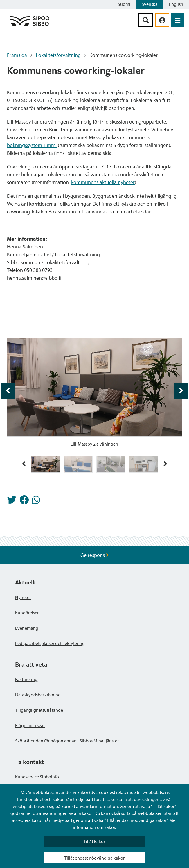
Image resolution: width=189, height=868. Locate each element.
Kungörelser (27, 613)
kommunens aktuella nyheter (103, 182)
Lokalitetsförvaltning (58, 55)
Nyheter (23, 597)
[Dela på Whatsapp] (36, 502)
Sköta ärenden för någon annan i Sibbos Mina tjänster (67, 741)
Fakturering (26, 679)
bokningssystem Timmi (32, 145)
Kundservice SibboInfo (37, 777)
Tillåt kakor (94, 841)
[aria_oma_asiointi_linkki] (162, 20)
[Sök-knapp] (146, 20)
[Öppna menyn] (178, 20)
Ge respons (94, 555)
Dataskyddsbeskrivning (38, 695)
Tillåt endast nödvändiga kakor (94, 858)
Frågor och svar (30, 725)
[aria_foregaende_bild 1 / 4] (8, 391)
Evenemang (27, 628)
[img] (46, 464)
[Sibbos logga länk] (30, 25)
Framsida (17, 55)
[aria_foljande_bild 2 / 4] (181, 391)
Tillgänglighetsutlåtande (39, 710)
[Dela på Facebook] (24, 502)
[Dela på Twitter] (12, 502)
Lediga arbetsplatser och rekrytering (50, 643)
